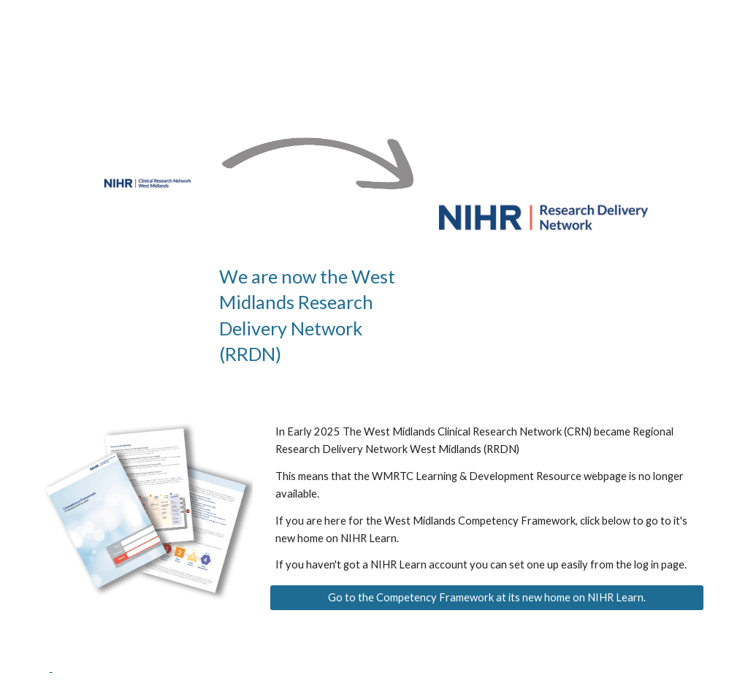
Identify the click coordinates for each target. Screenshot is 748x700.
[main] (318, 316)
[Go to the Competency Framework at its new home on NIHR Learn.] (487, 598)
